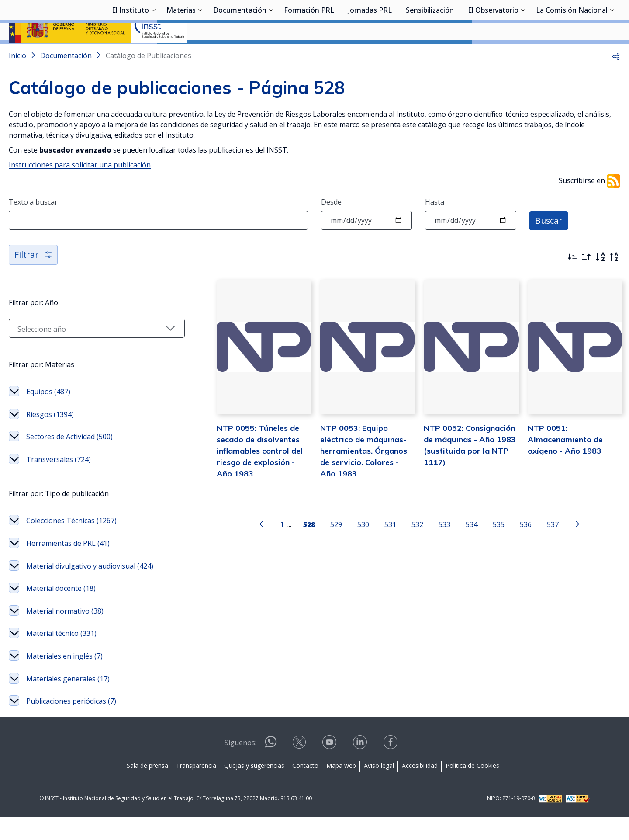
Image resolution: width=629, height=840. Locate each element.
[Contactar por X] (300, 768)
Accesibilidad (420, 789)
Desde (331, 225)
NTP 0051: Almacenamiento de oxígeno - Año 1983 (559, 471)
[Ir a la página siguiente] (566, 555)
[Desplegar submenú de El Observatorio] (523, 54)
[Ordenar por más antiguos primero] (586, 280)
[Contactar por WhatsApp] (271, 769)
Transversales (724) (59, 482)
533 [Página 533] (433, 556)
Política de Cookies (472, 789)
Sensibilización (430, 55)
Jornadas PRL (370, 55)
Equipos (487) (48, 415)
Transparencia (196, 789)
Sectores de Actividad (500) (69, 460)
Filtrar (34, 278)
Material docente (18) (61, 611)
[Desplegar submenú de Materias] (200, 54)
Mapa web (341, 789)
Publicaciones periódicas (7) (71, 724)
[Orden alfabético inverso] (614, 280)
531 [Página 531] (379, 556)
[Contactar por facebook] (391, 768)
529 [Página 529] (325, 556)
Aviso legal (379, 789)
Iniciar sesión (587, 20)
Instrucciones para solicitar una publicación (80, 188)
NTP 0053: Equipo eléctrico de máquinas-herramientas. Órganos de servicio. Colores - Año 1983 (352, 482)
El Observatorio (493, 55)
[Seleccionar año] (85, 351)
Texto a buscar (33, 225)
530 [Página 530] (352, 556)
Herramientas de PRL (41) (68, 566)
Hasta (435, 225)
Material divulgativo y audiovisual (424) (90, 589)
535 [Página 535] (487, 556)
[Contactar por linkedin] (361, 768)
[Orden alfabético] (600, 280)
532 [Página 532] (406, 556)
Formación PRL (309, 55)
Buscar (549, 243)
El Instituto (130, 55)
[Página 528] (298, 555)
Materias (181, 55)
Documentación (240, 55)
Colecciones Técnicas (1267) (71, 544)
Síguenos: (240, 766)
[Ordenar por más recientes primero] (572, 280)
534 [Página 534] (460, 556)
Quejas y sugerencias (254, 789)
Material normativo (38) (65, 634)
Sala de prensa (147, 789)
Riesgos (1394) (50, 437)
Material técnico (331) (61, 656)
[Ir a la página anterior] (250, 555)
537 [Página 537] (541, 556)
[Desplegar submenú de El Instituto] (153, 54)
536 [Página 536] (514, 556)
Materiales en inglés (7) (64, 679)
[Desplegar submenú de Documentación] (271, 54)
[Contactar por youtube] (330, 768)
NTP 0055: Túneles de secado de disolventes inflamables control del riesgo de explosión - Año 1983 (241, 482)
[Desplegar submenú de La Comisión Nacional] (612, 54)
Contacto (305, 789)
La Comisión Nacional (572, 55)
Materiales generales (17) (68, 702)
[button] (616, 79)
